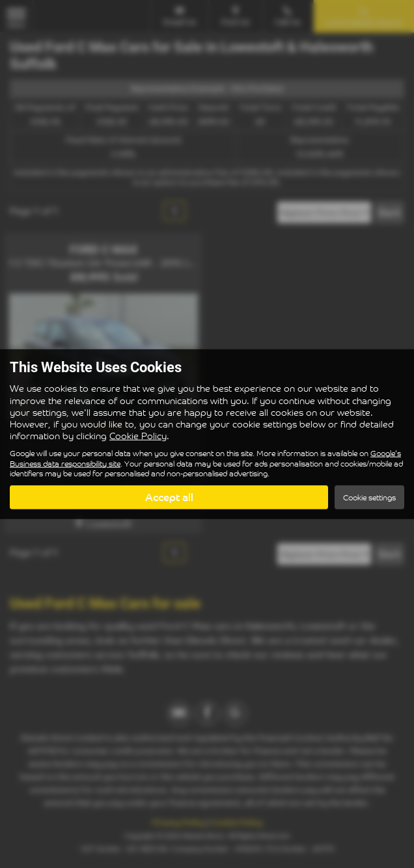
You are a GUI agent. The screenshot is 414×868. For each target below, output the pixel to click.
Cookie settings (369, 497)
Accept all (169, 496)
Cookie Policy (138, 436)
